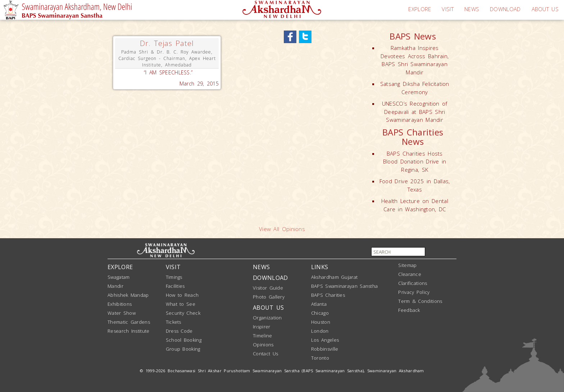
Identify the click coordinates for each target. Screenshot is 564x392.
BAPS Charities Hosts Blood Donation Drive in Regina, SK (415, 162)
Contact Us (265, 354)
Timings (174, 277)
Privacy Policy (414, 292)
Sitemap (407, 265)
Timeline (262, 336)
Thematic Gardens (129, 322)
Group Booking (183, 349)
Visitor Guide (268, 288)
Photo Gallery (269, 297)
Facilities (175, 286)
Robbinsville (325, 349)
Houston (321, 322)
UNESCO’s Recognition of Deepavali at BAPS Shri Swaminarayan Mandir (415, 112)
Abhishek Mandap (128, 295)
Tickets (174, 322)
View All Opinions (282, 229)
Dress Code (179, 331)
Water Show (122, 313)
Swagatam (119, 277)
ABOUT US (545, 9)
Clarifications (413, 283)
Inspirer (261, 327)
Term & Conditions (420, 301)
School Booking (184, 340)
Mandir (115, 286)
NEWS (472, 9)
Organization (267, 318)
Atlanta (319, 304)
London (320, 331)
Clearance (410, 274)
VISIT (448, 9)
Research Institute (128, 331)
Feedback (409, 310)
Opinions (263, 345)
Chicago (320, 313)
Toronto (320, 358)
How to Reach (182, 295)
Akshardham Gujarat (334, 277)
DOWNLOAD (505, 9)
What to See (181, 304)
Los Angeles (325, 340)
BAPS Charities (328, 295)
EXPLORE (420, 9)
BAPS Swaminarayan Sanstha (345, 286)
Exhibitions (120, 304)
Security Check (183, 313)
